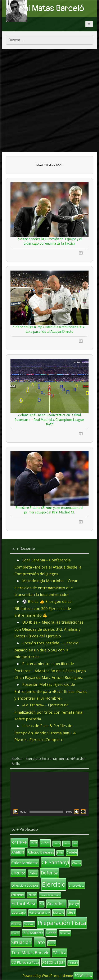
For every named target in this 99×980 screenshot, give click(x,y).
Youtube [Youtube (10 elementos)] (73, 963)
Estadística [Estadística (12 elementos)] (18, 895)
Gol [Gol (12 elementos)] (42, 904)
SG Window (83, 976)
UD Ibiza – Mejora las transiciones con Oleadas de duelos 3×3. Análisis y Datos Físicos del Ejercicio (49, 629)
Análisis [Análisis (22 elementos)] (18, 852)
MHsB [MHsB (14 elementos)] (71, 912)
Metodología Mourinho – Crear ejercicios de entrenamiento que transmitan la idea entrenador (46, 588)
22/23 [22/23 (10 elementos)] (57, 843)
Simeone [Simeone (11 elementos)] (65, 933)
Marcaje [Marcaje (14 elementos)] (58, 912)
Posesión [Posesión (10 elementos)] (29, 924)
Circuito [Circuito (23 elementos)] (18, 873)
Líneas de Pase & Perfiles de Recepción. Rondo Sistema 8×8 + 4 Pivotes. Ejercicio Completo (45, 733)
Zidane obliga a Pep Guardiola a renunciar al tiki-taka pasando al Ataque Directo (49, 329)
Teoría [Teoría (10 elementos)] (52, 943)
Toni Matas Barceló (49, 8)
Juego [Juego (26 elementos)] (74, 904)
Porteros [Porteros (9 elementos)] (16, 924)
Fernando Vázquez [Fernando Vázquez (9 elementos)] (50, 895)
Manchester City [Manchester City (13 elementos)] (39, 913)
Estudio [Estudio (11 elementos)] (32, 895)
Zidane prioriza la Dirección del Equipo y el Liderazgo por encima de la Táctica (49, 241)
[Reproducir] (16, 812)
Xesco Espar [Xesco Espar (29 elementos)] (54, 962)
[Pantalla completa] (83, 812)
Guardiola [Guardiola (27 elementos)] (56, 904)
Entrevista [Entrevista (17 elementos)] (76, 885)
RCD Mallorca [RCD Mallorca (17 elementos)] (33, 933)
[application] (49, 794)
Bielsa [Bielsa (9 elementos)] (60, 853)
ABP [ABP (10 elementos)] (75, 843)
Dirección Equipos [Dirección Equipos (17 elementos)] (25, 885)
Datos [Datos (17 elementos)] (33, 873)
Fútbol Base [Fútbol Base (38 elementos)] (24, 903)
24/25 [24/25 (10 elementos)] (66, 843)
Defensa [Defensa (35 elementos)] (50, 873)
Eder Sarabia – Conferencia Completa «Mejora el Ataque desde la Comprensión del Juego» (48, 567)
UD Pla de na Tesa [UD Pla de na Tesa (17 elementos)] (25, 962)
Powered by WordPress (41, 976)
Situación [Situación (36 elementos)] (21, 942)
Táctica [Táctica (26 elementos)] (60, 953)
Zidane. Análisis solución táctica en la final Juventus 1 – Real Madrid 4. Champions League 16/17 (49, 420)
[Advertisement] (49, 100)
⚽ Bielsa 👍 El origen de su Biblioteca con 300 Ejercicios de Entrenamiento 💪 (43, 608)
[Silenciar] (77, 812)
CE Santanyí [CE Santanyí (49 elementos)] (55, 862)
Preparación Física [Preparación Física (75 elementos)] (62, 923)
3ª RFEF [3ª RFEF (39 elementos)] (19, 842)
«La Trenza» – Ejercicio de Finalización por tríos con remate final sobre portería (49, 712)
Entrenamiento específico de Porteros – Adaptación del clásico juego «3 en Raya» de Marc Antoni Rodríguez (50, 671)
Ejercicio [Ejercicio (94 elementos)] (54, 884)
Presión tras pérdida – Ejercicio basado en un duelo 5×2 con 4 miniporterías (46, 650)
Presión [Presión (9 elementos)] (15, 933)
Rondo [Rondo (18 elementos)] (51, 933)
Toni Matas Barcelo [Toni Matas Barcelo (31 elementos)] (30, 952)
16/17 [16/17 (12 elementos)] (34, 843)
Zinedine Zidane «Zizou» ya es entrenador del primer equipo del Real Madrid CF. (49, 510)
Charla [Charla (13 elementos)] (76, 863)
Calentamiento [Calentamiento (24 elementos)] (25, 863)
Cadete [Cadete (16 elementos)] (72, 852)
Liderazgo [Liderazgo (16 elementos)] (19, 912)
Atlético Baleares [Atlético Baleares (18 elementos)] (41, 852)
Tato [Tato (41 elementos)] (40, 942)
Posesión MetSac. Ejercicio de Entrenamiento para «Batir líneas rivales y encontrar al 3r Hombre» (51, 691)
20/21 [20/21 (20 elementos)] (45, 843)
